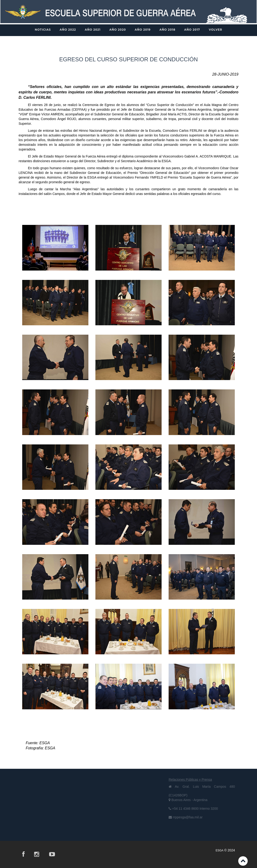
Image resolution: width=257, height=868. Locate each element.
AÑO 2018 (167, 30)
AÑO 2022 (68, 30)
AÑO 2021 (93, 30)
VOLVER (215, 30)
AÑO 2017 (192, 30)
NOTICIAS (43, 30)
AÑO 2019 (143, 30)
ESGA (219, 850)
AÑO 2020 (118, 30)
